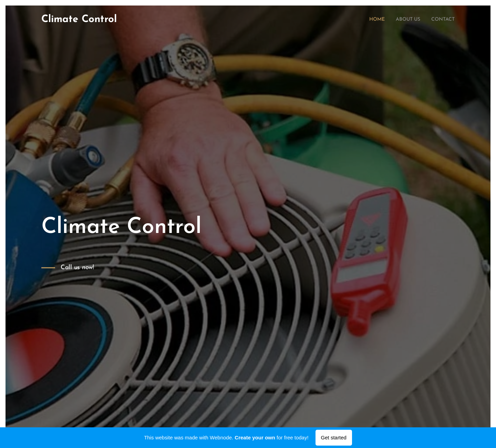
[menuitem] (370, 20)
